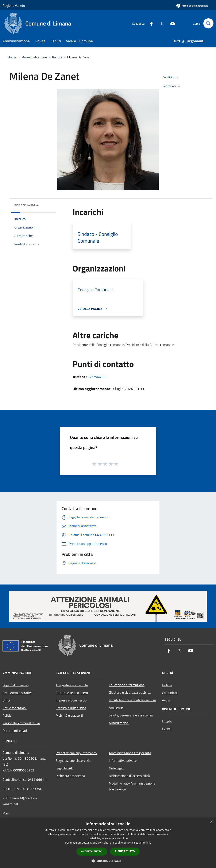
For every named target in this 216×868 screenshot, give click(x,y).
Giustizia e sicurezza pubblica (130, 692)
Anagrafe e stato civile (72, 685)
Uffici (6, 700)
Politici (57, 57)
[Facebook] (150, 23)
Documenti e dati (15, 731)
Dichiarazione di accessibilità (129, 776)
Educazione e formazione (127, 685)
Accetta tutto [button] (92, 851)
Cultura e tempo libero (72, 693)
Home (12, 57)
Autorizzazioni (119, 723)
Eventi (167, 729)
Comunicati (170, 693)
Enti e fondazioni (15, 708)
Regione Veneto (14, 5)
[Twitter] (160, 23)
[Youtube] (171, 23)
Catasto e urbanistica (71, 708)
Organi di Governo (16, 685)
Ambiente (116, 708)
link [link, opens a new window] (149, 843)
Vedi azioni (172, 86)
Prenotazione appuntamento (76, 753)
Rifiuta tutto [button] (125, 851)
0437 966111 (38, 779)
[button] (108, 861)
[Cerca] (208, 23)
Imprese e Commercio (71, 700)
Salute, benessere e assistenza (131, 715)
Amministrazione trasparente (130, 753)
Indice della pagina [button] (26, 205)
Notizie (167, 685)
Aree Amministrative (18, 693)
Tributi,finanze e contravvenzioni (132, 700)
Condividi (171, 77)
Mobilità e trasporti (69, 715)
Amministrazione (34, 57)
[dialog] (108, 843)
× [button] (211, 822)
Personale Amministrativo (21, 723)
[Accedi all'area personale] (192, 6)
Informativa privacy (123, 761)
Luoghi (167, 721)
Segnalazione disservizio (73, 761)
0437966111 (97, 377)
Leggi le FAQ (65, 768)
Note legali (117, 768)
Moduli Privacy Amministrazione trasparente (132, 786)
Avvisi (166, 700)
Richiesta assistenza (70, 776)
